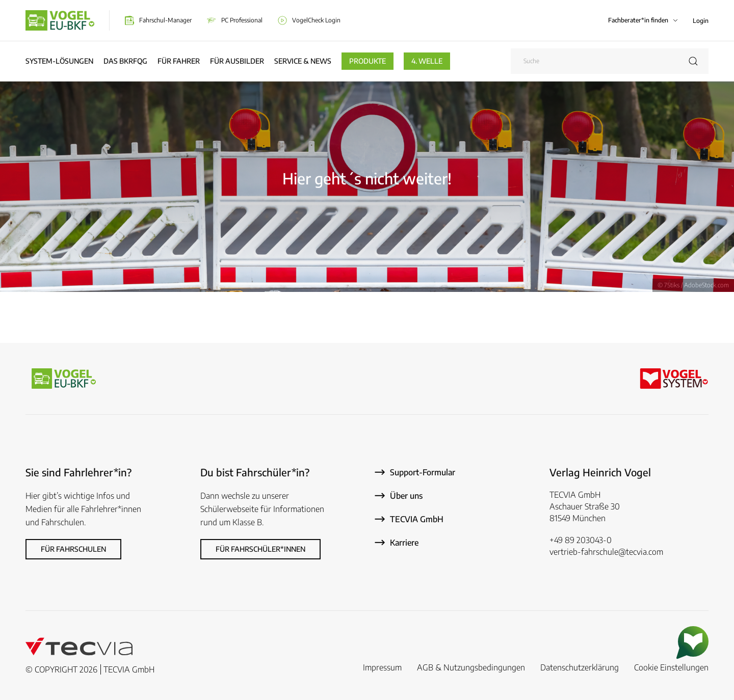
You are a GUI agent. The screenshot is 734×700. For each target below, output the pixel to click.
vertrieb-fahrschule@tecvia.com (606, 552)
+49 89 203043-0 (581, 540)
